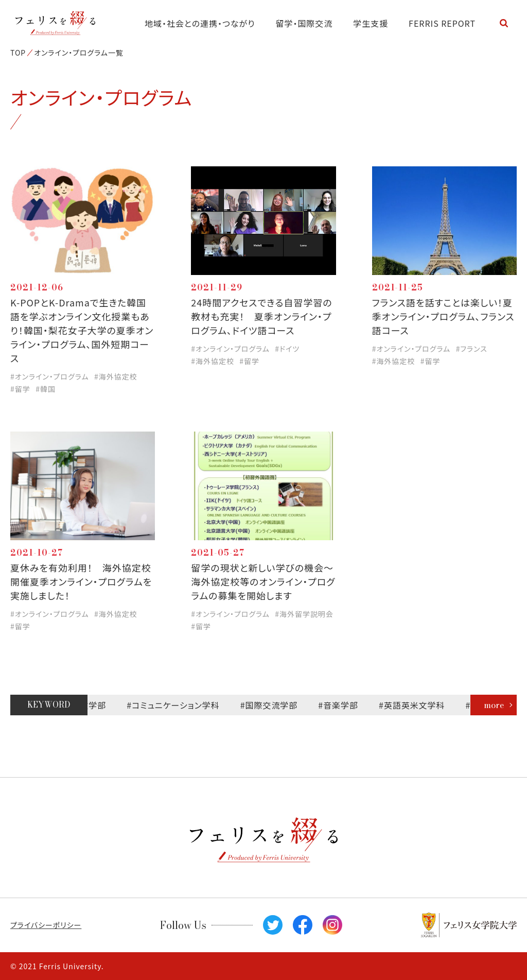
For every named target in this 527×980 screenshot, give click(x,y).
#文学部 (94, 705)
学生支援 (371, 23)
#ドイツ (287, 349)
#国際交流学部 (272, 705)
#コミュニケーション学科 (177, 705)
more (494, 705)
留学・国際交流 (304, 23)
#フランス (472, 349)
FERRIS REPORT (442, 23)
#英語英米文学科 (415, 705)
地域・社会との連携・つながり (200, 23)
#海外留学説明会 (304, 614)
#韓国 (46, 389)
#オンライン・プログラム (50, 376)
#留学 (20, 389)
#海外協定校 (116, 376)
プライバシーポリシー (46, 925)
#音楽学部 (342, 705)
